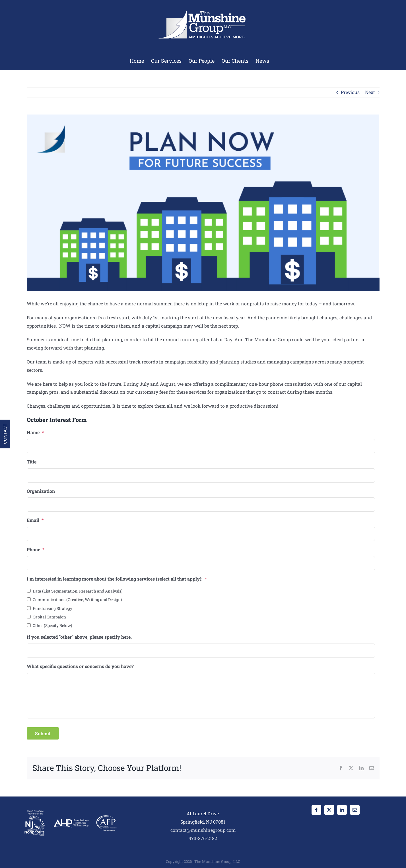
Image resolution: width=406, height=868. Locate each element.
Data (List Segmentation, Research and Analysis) (78, 591)
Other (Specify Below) (52, 625)
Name (35, 432)
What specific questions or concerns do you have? (80, 666)
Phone (36, 550)
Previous (350, 92)
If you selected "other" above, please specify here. (79, 637)
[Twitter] (329, 810)
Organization (41, 491)
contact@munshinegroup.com (203, 830)
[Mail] (355, 810)
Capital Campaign (49, 617)
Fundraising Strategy (52, 608)
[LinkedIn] (342, 810)
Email (35, 520)
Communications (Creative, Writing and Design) (77, 600)
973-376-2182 (203, 838)
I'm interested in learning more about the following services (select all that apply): (117, 579)
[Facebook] (316, 810)
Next (370, 92)
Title (32, 462)
